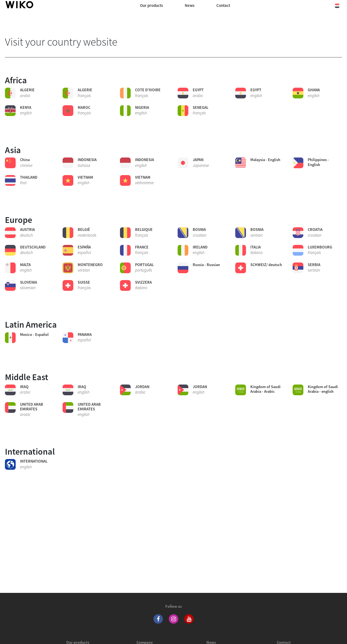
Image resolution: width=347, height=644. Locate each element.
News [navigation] (190, 5)
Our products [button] (151, 5)
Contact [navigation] (223, 5)
